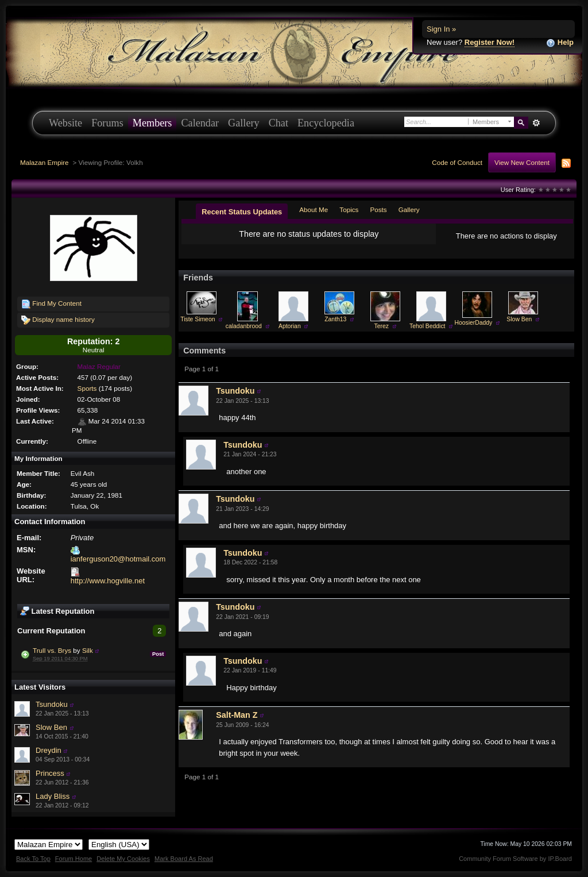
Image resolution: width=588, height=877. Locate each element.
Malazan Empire (44, 162)
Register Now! (490, 42)
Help (560, 43)
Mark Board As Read (184, 859)
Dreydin (49, 750)
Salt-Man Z (237, 715)
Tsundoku (52, 704)
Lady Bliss (53, 796)
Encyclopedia (326, 123)
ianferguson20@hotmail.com (118, 559)
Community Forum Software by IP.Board (515, 859)
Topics (349, 209)
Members (152, 123)
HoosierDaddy (473, 323)
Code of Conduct (457, 162)
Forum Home (73, 859)
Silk (88, 650)
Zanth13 (335, 319)
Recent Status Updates (242, 212)
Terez (382, 326)
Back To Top (33, 859)
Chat (278, 123)
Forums (107, 123)
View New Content (522, 162)
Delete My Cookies (123, 859)
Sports (87, 388)
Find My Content (51, 304)
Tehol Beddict (427, 326)
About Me (314, 209)
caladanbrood (244, 326)
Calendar (200, 123)
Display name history (58, 320)
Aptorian (290, 326)
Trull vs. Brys (52, 650)
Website (65, 123)
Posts (378, 209)
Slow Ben (51, 727)
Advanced (536, 123)
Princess (50, 773)
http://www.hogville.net (108, 581)
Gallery (244, 123)
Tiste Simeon (198, 319)
